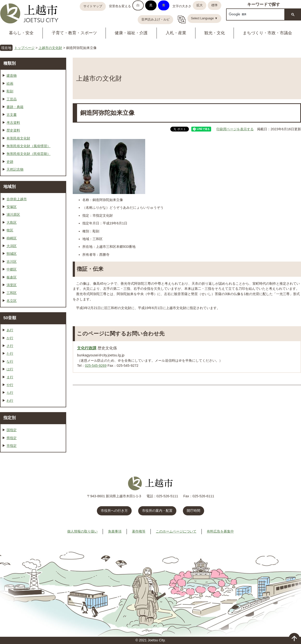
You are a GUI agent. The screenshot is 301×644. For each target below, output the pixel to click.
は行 (10, 369)
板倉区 (12, 277)
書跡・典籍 (15, 107)
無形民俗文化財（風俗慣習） (29, 146)
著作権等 (139, 531)
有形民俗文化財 (18, 138)
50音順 (10, 318)
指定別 (10, 418)
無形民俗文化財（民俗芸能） (29, 154)
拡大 (200, 5)
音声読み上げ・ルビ (155, 20)
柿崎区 (12, 238)
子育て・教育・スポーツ (74, 33)
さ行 (10, 346)
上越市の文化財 (50, 48)
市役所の (157, 511)
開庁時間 (193, 511)
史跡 (10, 162)
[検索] (255, 14)
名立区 (12, 301)
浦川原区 (13, 215)
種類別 (10, 63)
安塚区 (12, 207)
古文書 (12, 115)
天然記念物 (15, 169)
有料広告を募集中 (220, 531)
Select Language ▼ (204, 18)
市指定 (12, 446)
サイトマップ (93, 6)
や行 (10, 385)
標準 (215, 5)
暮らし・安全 (21, 33)
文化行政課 (87, 348)
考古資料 (13, 123)
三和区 (12, 293)
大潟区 (12, 246)
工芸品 (12, 99)
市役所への (114, 511)
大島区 (12, 222)
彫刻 (10, 91)
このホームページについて (176, 531)
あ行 (10, 330)
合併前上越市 (17, 199)
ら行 (10, 393)
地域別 (10, 187)
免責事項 (115, 531)
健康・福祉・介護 (131, 33)
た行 (10, 353)
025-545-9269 (96, 366)
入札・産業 (176, 33)
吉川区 (12, 262)
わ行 (10, 401)
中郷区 (12, 269)
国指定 (12, 430)
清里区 (12, 285)
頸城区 (12, 254)
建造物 (12, 76)
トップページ (24, 48)
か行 (10, 338)
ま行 (10, 377)
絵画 (10, 83)
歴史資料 (13, 130)
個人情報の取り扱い (82, 531)
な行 (10, 361)
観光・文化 (215, 33)
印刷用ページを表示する (235, 129)
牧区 (10, 230)
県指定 (12, 438)
